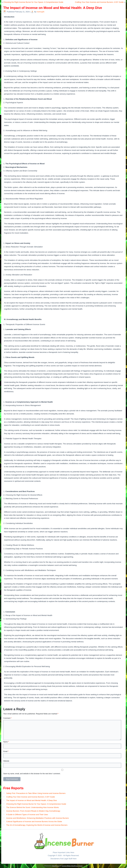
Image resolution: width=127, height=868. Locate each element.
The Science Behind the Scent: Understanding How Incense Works (33, 807)
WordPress (55, 866)
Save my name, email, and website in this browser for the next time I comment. (32, 774)
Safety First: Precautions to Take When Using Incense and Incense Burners (36, 793)
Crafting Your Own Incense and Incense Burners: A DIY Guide (99, 2)
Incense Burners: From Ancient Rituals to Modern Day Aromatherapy (33, 811)
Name (6, 742)
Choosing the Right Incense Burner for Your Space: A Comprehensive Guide (33, 2)
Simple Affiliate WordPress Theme (72, 866)
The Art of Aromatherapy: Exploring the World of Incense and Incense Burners (37, 825)
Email (6, 751)
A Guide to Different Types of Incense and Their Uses (27, 815)
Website (6, 761)
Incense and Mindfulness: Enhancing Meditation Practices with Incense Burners (38, 818)
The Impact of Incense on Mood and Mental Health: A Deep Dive (32, 800)
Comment (7, 718)
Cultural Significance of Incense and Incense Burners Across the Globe (34, 821)
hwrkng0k (41, 12)
